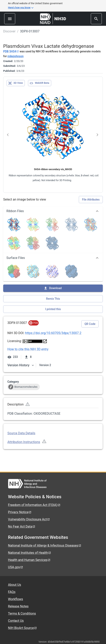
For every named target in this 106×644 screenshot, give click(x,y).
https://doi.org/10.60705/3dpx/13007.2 (53, 333)
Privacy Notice (20, 512)
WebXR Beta (39, 83)
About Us (14, 585)
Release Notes (18, 606)
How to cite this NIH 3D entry (28, 349)
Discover (9, 31)
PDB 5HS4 (11, 51)
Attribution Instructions (24, 442)
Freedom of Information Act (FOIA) (34, 505)
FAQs (12, 592)
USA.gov (16, 567)
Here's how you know (21, 8)
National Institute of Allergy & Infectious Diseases (45, 546)
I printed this (53, 309)
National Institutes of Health (30, 553)
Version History (21, 365)
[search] (96, 19)
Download (53, 288)
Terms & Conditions (22, 614)
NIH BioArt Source (22, 628)
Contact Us (16, 621)
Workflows (15, 599)
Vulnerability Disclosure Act (29, 519)
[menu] (10, 19)
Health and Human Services (29, 560)
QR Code (90, 324)
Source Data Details (21, 433)
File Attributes (91, 200)
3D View (15, 83)
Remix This (53, 299)
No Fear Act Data (22, 527)
